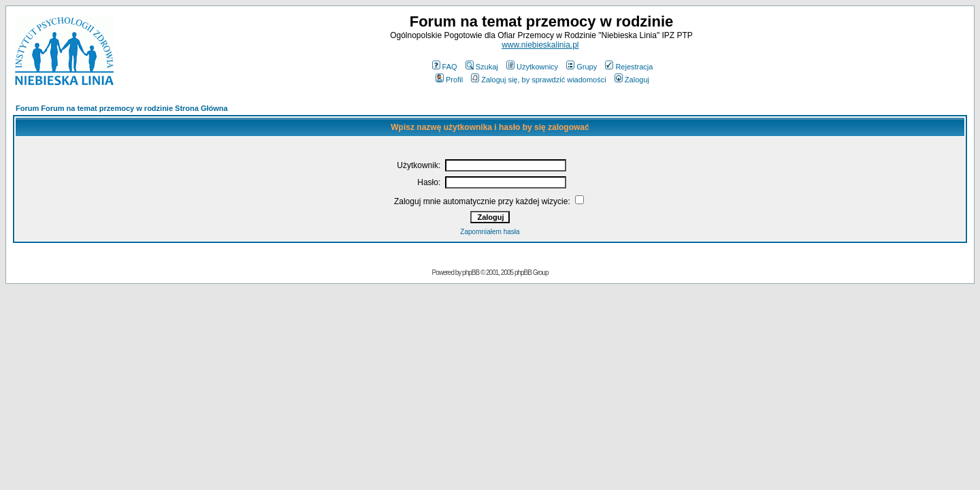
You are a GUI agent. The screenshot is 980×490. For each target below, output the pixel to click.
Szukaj (482, 67)
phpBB (471, 273)
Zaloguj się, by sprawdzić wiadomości (538, 80)
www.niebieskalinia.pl (540, 45)
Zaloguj (632, 80)
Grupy (582, 67)
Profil (449, 80)
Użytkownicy (532, 67)
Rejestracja (629, 67)
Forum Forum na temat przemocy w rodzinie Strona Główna (122, 108)
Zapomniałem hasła (490, 232)
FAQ (445, 67)
